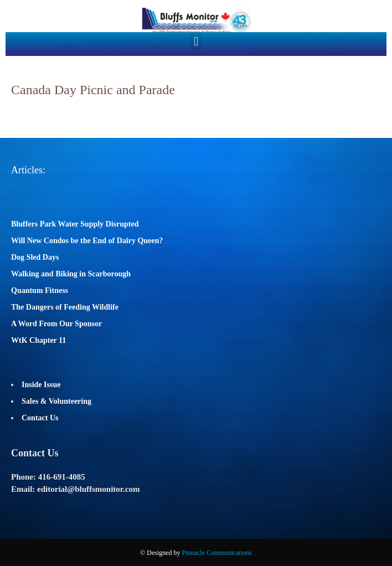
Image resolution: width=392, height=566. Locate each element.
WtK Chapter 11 (38, 340)
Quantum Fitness (40, 290)
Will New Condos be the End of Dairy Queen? (87, 241)
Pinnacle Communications (217, 553)
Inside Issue (41, 385)
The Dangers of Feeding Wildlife (65, 307)
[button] (196, 41)
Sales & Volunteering (56, 401)
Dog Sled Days (35, 257)
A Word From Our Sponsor (56, 324)
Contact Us (40, 418)
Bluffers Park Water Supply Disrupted (75, 224)
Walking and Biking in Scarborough (71, 274)
